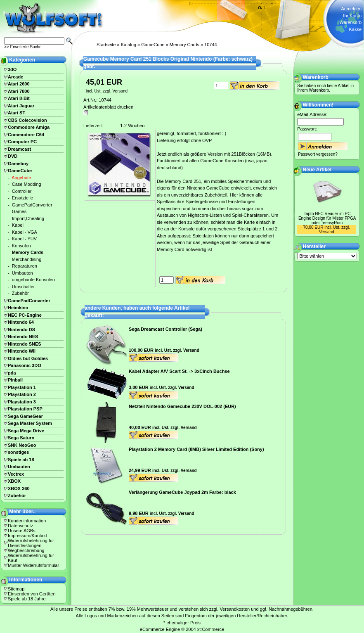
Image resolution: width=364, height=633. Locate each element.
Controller (22, 191)
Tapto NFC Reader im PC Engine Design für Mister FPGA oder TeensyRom (327, 218)
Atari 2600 (19, 84)
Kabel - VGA (25, 232)
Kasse (355, 29)
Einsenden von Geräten (32, 594)
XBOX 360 (19, 488)
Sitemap (16, 589)
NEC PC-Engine (25, 315)
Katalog (129, 45)
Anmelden (351, 9)
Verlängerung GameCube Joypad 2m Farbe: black (182, 492)
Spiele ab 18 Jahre (27, 599)
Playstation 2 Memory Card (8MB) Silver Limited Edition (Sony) (196, 449)
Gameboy (18, 164)
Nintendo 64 (21, 322)
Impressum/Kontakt (27, 536)
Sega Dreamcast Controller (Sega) (165, 329)
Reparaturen (25, 266)
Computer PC (22, 142)
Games (19, 211)
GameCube (153, 45)
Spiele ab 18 (21, 460)
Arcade (15, 77)
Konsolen (21, 246)
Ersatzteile (22, 198)
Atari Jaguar (21, 106)
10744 (211, 45)
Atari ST (17, 113)
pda (12, 373)
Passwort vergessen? (318, 154)
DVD (13, 156)
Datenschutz (20, 526)
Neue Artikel (317, 170)
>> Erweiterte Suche (23, 47)
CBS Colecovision (27, 120)
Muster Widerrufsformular (33, 565)
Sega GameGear (25, 416)
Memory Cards (184, 45)
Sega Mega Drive (26, 431)
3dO (12, 69)
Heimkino (18, 308)
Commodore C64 (26, 135)
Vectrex (16, 474)
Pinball (15, 380)
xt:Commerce (211, 629)
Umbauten (22, 273)
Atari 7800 (19, 91)
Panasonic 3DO (25, 365)
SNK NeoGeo (22, 445)
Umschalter (24, 287)
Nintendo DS (21, 330)
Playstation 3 (22, 402)
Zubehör (20, 293)
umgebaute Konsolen (33, 280)
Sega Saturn (21, 438)
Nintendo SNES (25, 344)
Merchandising (27, 259)
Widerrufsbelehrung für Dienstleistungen (31, 543)
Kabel (18, 225)
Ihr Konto (352, 16)
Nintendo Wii (22, 351)
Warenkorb (351, 22)
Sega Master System (30, 423)
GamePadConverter (32, 205)
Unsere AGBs (22, 531)
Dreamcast (19, 149)
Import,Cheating (28, 218)
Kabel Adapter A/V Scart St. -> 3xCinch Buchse (179, 371)
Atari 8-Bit (19, 98)
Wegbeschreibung (26, 550)
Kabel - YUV (24, 239)
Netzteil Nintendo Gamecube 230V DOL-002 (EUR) (182, 406)
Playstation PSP (25, 409)
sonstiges (18, 452)
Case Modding (27, 184)
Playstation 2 (22, 394)
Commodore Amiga (29, 127)
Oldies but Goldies (28, 358)
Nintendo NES (23, 337)
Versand (120, 91)
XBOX (14, 481)
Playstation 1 (22, 387)
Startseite (106, 45)
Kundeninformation (27, 521)
